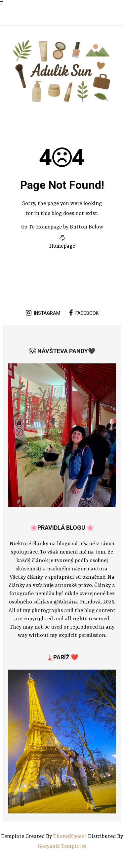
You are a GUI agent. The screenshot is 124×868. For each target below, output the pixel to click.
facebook (84, 313)
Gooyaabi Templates (62, 847)
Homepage (62, 246)
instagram (43, 313)
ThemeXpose (69, 837)
